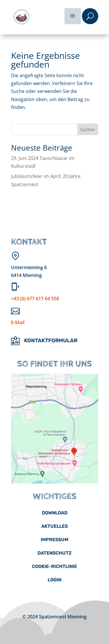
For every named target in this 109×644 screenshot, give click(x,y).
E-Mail (18, 322)
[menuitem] (55, 513)
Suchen (88, 129)
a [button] (73, 16)
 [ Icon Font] (15, 341)
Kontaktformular (51, 340)
